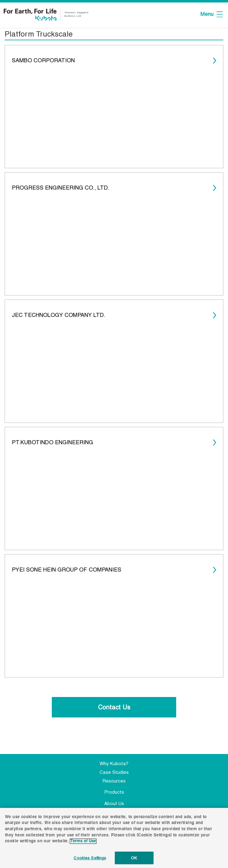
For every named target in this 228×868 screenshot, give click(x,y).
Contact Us (114, 707)
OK (134, 859)
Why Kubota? (114, 763)
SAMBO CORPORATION (43, 60)
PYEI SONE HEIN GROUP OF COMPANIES (67, 570)
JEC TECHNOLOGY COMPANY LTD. (58, 315)
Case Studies (114, 772)
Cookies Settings (90, 859)
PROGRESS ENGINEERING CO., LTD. (60, 188)
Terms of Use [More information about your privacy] (83, 843)
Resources (114, 781)
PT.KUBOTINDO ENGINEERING (52, 442)
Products (114, 792)
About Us (114, 803)
